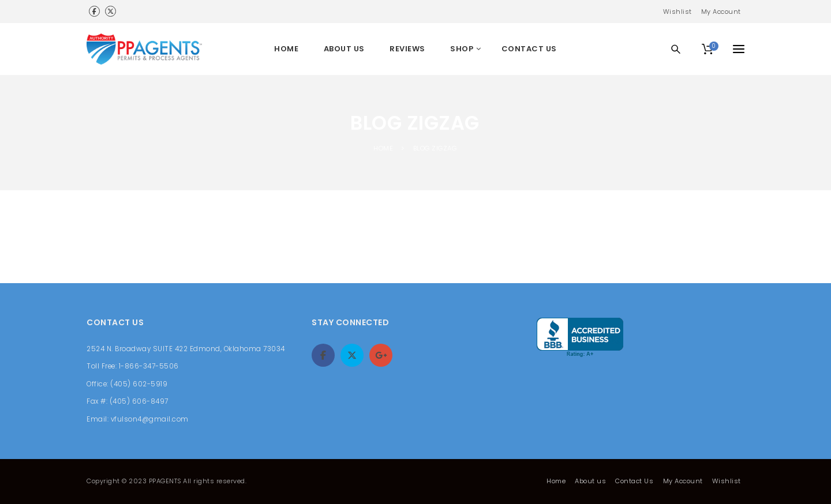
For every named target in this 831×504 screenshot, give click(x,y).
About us (590, 481)
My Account (721, 12)
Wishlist (677, 12)
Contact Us (634, 481)
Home (556, 481)
